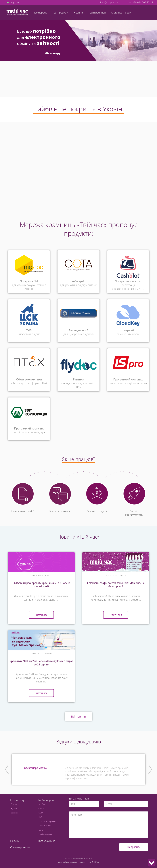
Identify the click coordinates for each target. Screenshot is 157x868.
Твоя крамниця (97, 13)
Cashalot (42, 808)
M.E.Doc (42, 804)
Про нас (14, 804)
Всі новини (78, 716)
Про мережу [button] (40, 13)
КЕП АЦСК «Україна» (47, 821)
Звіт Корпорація (45, 834)
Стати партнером (121, 13)
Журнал (14, 808)
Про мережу (17, 800)
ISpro (41, 830)
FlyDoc (41, 817)
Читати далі (41, 615)
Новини (78, 13)
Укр (13, 3)
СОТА (41, 813)
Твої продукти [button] (60, 13)
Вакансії (14, 813)
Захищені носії (45, 826)
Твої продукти (46, 800)
